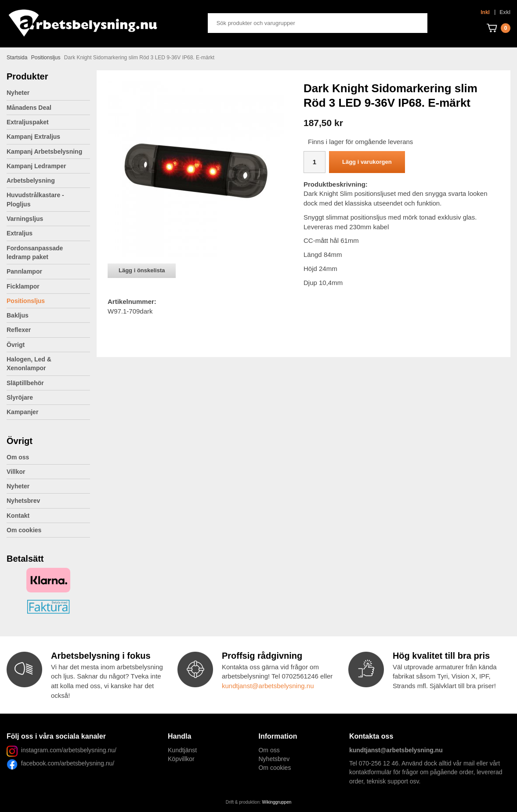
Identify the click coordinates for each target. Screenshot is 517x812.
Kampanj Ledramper (36, 166)
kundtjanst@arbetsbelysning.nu (268, 686)
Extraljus (48, 233)
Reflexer (19, 330)
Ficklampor (48, 286)
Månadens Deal (29, 108)
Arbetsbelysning (48, 180)
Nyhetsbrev (23, 501)
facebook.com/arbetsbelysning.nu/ (66, 763)
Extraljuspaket (28, 122)
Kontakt (18, 516)
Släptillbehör (25, 383)
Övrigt (48, 345)
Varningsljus (48, 219)
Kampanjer (22, 412)
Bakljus (18, 315)
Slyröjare (48, 397)
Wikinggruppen (277, 802)
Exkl (505, 12)
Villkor (16, 472)
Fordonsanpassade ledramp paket (48, 253)
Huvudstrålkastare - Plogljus (35, 199)
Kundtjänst (182, 750)
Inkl (485, 12)
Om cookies (24, 530)
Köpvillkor (181, 759)
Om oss (18, 457)
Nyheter (18, 93)
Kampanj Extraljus (33, 137)
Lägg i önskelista (142, 270)
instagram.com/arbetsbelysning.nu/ (69, 750)
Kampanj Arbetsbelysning (44, 152)
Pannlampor (48, 271)
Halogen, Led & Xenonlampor (48, 364)
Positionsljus (26, 301)
